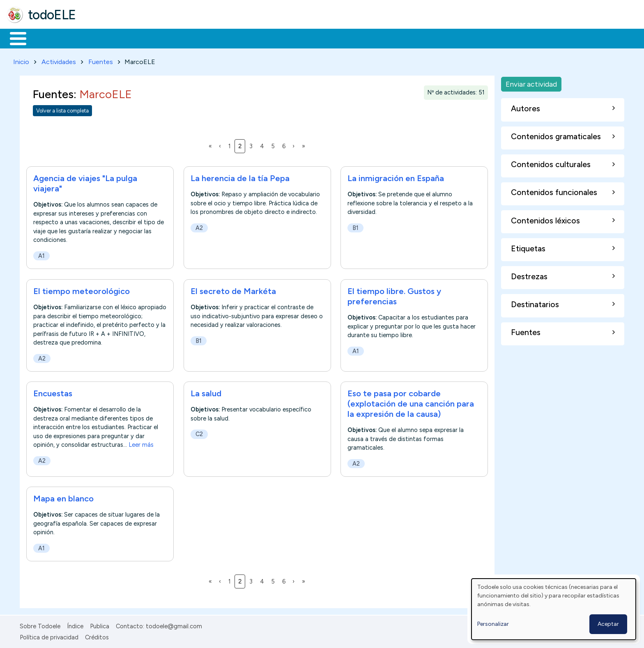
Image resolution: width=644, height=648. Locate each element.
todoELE (52, 15)
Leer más (141, 443)
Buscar (337, 38)
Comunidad (300, 38)
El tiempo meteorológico (82, 290)
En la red (194, 38)
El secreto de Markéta (233, 290)
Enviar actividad (531, 82)
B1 (355, 226)
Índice (75, 625)
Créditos (97, 636)
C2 (199, 433)
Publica (100, 625)
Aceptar (608, 624)
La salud (206, 392)
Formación (99, 38)
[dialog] (554, 609)
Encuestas (53, 392)
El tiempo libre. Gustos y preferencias (394, 295)
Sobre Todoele (40, 625)
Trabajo (148, 38)
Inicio (14, 38)
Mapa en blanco (63, 497)
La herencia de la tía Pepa (240, 177)
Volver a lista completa (62, 109)
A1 (41, 255)
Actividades (59, 60)
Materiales (46, 38)
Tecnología (246, 38)
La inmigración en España (396, 177)
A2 (199, 226)
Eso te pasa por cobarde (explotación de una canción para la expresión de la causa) (411, 402)
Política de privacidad (49, 636)
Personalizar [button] (493, 624)
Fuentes (101, 60)
